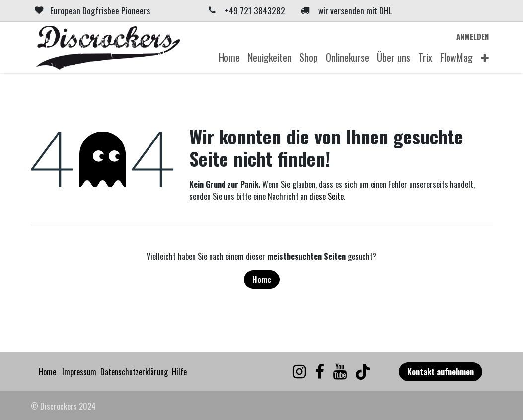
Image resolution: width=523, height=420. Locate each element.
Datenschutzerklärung (134, 372)
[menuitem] (229, 57)
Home (262, 280)
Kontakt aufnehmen (441, 372)
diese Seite (327, 196)
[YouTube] (340, 372)
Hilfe (179, 372)
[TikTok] (363, 372)
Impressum (79, 372)
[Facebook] (320, 372)
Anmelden (473, 36)
